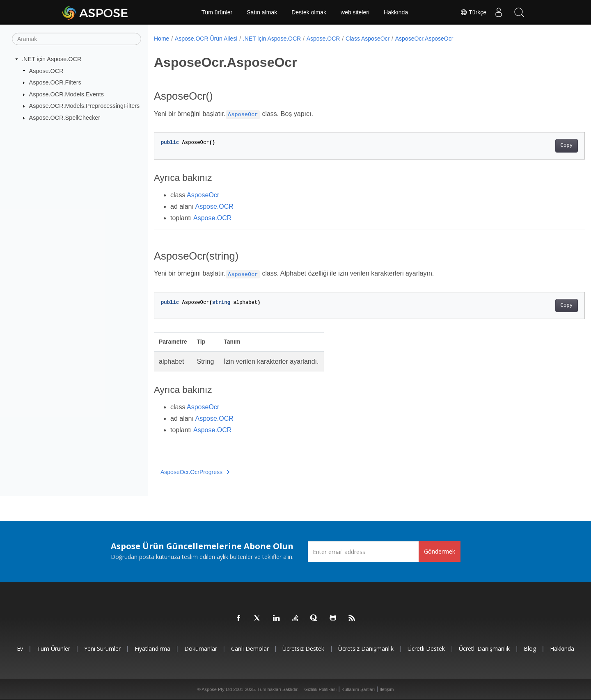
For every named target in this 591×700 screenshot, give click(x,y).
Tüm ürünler (217, 12)
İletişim (387, 689)
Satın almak (262, 12)
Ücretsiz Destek (303, 649)
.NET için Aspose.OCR (52, 59)
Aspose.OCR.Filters (55, 82)
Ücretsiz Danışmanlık (366, 649)
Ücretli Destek (426, 649)
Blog (530, 649)
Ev (20, 649)
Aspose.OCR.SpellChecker (65, 118)
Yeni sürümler (102, 649)
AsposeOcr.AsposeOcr (424, 39)
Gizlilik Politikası (321, 689)
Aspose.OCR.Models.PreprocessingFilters (85, 106)
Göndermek (440, 551)
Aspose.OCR (46, 71)
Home (161, 39)
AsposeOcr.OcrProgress (195, 472)
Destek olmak (309, 12)
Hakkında (396, 12)
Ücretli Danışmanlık (484, 649)
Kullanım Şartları (358, 689)
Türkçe (473, 12)
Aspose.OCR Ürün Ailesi (206, 39)
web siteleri (355, 12)
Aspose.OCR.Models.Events (66, 94)
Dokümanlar (201, 649)
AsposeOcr (203, 195)
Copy (537, 146)
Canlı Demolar (250, 649)
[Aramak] (77, 39)
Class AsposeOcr (368, 39)
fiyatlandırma (152, 649)
